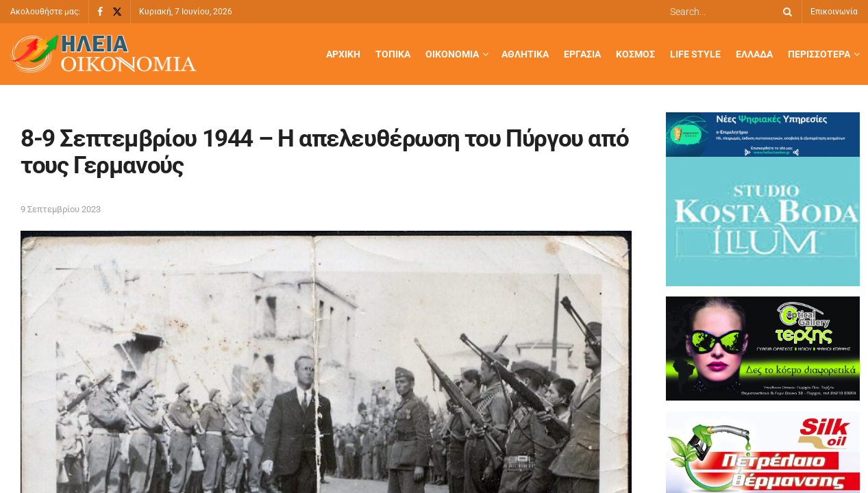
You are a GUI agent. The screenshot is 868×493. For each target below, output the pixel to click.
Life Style (695, 54)
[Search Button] (785, 12)
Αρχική (343, 54)
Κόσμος (635, 54)
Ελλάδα (754, 54)
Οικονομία (452, 54)
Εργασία (582, 54)
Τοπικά (393, 54)
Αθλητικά (525, 54)
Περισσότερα (819, 54)
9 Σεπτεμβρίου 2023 (61, 209)
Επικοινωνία (834, 12)
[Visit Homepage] (103, 54)
